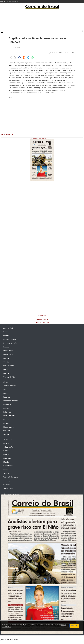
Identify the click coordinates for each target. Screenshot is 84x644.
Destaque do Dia (10, 339)
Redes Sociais (8, 466)
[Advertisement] (42, 20)
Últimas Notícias (9, 377)
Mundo (6, 462)
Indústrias (7, 412)
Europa (6, 358)
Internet (6, 455)
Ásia (5, 389)
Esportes (7, 397)
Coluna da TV (8, 447)
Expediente (42, 316)
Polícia (6, 369)
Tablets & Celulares (10, 477)
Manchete (7, 458)
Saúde (6, 470)
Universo (7, 485)
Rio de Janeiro (8, 427)
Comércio (7, 451)
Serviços (6, 473)
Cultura (6, 336)
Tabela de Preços (42, 322)
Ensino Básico (8, 351)
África (6, 382)
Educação (7, 347)
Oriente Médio (9, 366)
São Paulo (7, 431)
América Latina (9, 439)
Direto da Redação (10, 343)
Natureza (7, 420)
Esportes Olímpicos (10, 401)
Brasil (5, 332)
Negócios (7, 423)
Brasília (6, 443)
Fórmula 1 (7, 404)
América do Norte (10, 386)
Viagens (6, 435)
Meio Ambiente (9, 416)
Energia (6, 393)
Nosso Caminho (42, 319)
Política (6, 373)
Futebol (6, 408)
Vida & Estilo (8, 488)
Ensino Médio (8, 354)
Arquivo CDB (16, 47)
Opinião (6, 362)
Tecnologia (7, 481)
